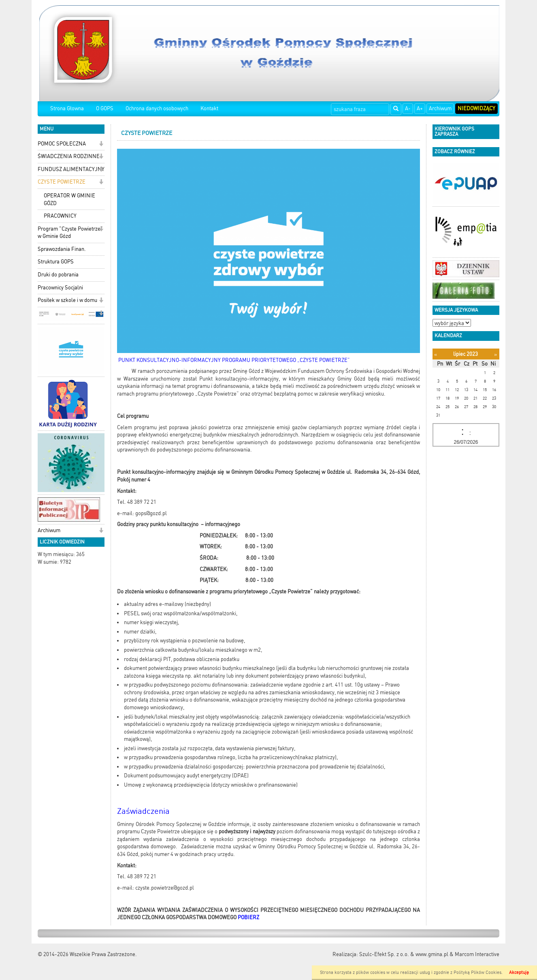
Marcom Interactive (477, 954)
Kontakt (209, 108)
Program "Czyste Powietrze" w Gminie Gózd (70, 233)
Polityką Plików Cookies (477, 973)
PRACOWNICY (60, 216)
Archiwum (440, 108)
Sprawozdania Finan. (62, 249)
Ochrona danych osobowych (157, 108)
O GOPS (105, 108)
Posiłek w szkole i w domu (67, 300)
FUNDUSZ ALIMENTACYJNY (71, 169)
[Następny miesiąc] (495, 354)
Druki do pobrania (58, 275)
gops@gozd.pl (151, 513)
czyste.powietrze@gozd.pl (165, 888)
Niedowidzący (476, 108)
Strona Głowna (67, 108)
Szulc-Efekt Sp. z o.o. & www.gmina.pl (404, 954)
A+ (420, 108)
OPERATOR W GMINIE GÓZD (69, 199)
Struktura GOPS (56, 262)
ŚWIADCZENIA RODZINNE (69, 156)
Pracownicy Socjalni (60, 288)
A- (408, 108)
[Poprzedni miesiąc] (436, 354)
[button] (101, 144)
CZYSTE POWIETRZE (62, 182)
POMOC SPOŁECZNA (62, 144)
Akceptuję (519, 973)
